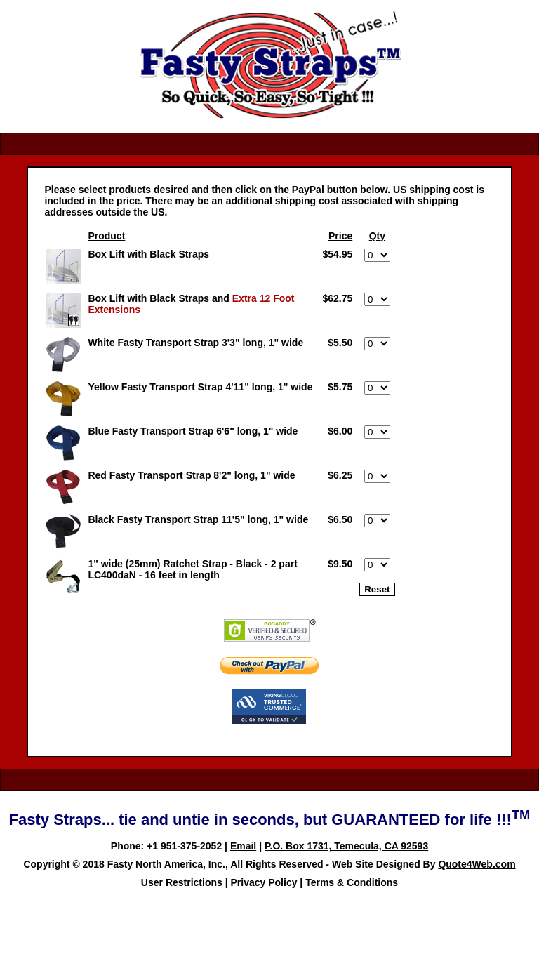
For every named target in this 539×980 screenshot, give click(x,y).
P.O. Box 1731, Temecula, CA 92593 (346, 846)
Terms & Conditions (352, 882)
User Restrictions (182, 882)
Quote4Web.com (477, 864)
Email (243, 846)
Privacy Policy (264, 882)
